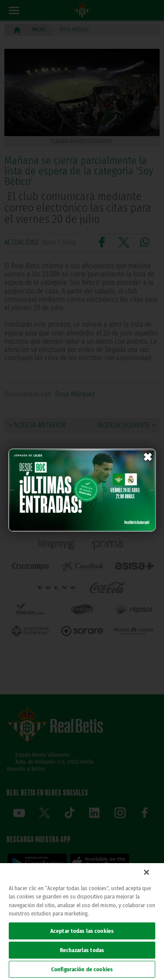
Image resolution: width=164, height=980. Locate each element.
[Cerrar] (147, 872)
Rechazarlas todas (82, 950)
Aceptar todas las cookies (82, 931)
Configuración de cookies (82, 969)
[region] (82, 922)
